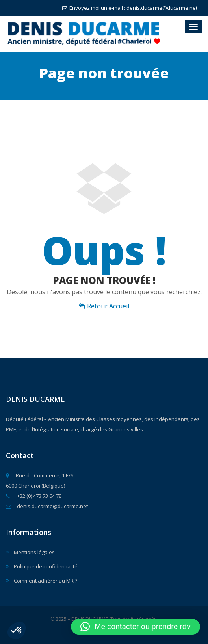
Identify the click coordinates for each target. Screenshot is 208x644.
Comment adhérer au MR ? (45, 581)
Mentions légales (34, 552)
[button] (17, 631)
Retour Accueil (104, 306)
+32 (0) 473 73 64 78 (34, 496)
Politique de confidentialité (46, 566)
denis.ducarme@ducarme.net (47, 506)
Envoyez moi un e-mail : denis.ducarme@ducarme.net (130, 8)
